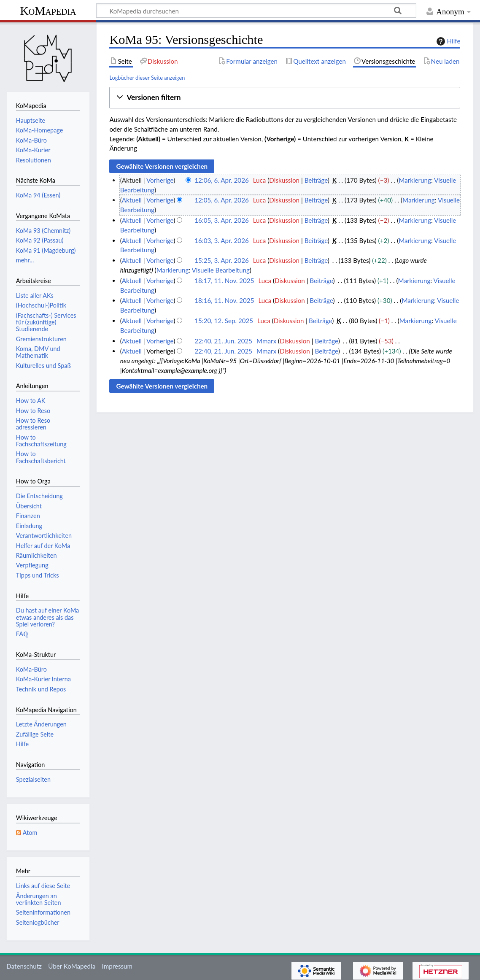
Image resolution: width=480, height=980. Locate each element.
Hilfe (448, 41)
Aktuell (132, 200)
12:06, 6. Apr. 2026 (222, 180)
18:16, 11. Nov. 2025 (224, 300)
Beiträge (316, 180)
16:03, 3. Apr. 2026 (222, 240)
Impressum (117, 966)
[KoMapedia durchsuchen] (256, 11)
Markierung (415, 180)
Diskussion (284, 180)
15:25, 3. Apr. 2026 (222, 260)
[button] (285, 98)
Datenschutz (24, 966)
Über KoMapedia (72, 966)
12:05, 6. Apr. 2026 (222, 200)
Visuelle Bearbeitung (221, 270)
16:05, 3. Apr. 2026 (222, 220)
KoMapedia (48, 11)
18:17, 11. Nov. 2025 (224, 281)
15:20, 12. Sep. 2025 (224, 321)
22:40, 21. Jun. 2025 (223, 341)
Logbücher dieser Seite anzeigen (147, 78)
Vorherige (160, 180)
